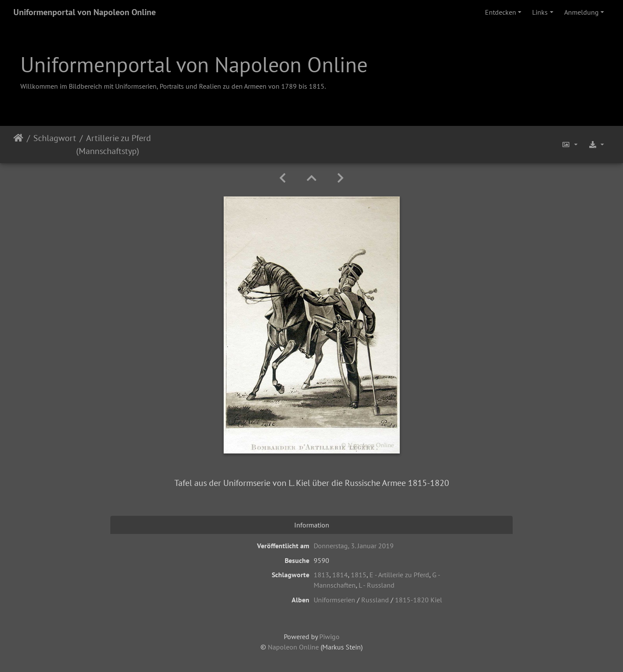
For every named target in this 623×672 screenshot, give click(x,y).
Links (540, 12)
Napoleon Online (293, 647)
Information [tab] (312, 525)
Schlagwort (55, 138)
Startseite (18, 145)
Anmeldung (581, 12)
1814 (340, 575)
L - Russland (377, 585)
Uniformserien (334, 600)
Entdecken (501, 12)
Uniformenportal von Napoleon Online (85, 12)
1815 (359, 575)
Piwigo (329, 637)
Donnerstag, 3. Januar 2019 (354, 546)
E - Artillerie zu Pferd (399, 575)
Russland (375, 600)
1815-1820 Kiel (419, 600)
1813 (321, 575)
